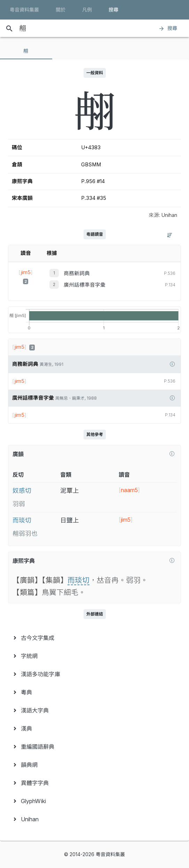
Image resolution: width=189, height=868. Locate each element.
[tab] (26, 51)
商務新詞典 (77, 273)
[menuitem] (94, 638)
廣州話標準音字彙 (85, 285)
